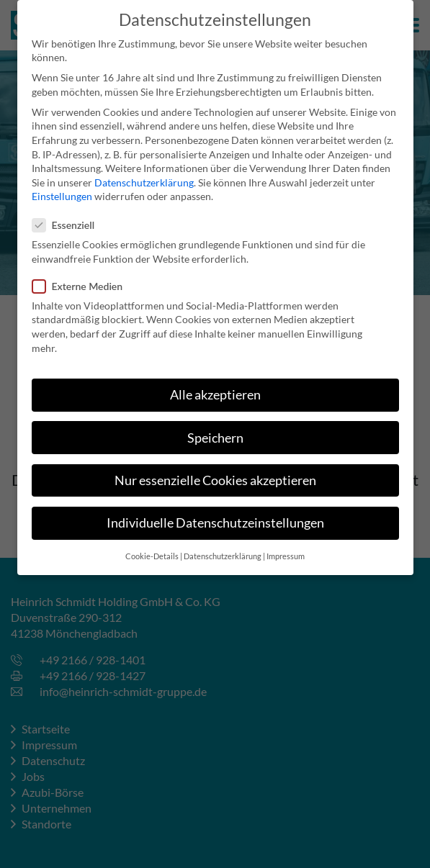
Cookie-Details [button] (152, 547)
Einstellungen (62, 187)
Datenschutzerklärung (144, 173)
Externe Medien (82, 276)
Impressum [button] (286, 547)
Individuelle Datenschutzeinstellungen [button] (215, 514)
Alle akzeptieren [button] (215, 385)
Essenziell (68, 215)
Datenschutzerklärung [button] (223, 547)
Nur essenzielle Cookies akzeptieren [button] (215, 470)
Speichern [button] (215, 428)
